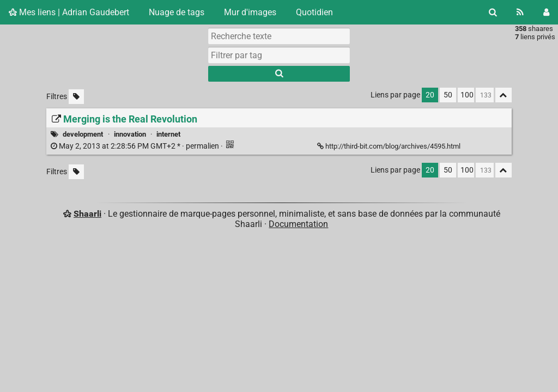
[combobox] (279, 55)
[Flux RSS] (520, 12)
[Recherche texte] (279, 36)
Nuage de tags (177, 12)
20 (430, 95)
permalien (136, 146)
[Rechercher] (493, 12)
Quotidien (314, 12)
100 (467, 95)
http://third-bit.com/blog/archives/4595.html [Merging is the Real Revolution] (390, 146)
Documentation (298, 224)
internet (168, 134)
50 (448, 95)
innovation (130, 134)
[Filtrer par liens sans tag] (76, 97)
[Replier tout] (504, 95)
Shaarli (87, 214)
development (83, 134)
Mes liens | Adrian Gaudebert (69, 12)
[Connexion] (546, 12)
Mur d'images (250, 12)
